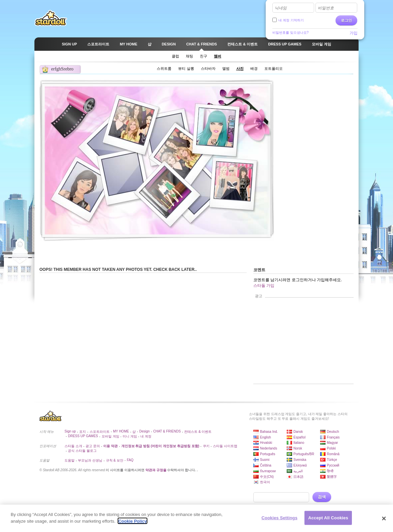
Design (145, 431)
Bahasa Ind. (269, 432)
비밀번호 (326, 8)
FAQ (130, 460)
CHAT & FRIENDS (167, 431)
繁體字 (332, 477)
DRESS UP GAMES (83, 436)
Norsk (298, 448)
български (268, 471)
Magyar (332, 443)
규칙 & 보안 (115, 460)
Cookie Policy (133, 524)
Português (268, 454)
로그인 (346, 20)
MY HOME (121, 431)
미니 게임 (130, 436)
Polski (331, 448)
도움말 (70, 460)
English (266, 437)
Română (333, 454)
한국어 (265, 482)
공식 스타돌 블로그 (82, 451)
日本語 (298, 477)
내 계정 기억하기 (291, 20)
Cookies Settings (279, 520)
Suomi (265, 460)
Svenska (300, 460)
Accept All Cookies (328, 520)
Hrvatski (266, 443)
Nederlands (269, 448)
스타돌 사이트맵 (225, 446)
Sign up (70, 431)
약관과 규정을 (156, 470)
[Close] (384, 521)
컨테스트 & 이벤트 (198, 432)
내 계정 (146, 436)
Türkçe (332, 460)
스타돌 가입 (264, 286)
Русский (333, 465)
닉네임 (281, 8)
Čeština (266, 465)
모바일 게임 (110, 436)
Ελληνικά (300, 465)
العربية (298, 471)
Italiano (299, 443)
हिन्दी (330, 471)
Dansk (298, 432)
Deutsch (333, 432)
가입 (354, 33)
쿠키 (206, 446)
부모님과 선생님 (90, 460)
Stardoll (51, 18)
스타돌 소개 (73, 446)
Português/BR (304, 454)
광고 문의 (93, 446)
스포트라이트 (100, 432)
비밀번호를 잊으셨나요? (290, 33)
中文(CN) (267, 477)
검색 (322, 497)
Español (299, 437)
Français (333, 437)
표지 (83, 432)
